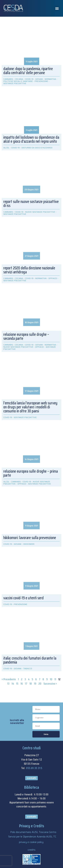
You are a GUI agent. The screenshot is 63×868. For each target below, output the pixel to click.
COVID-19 (29, 79)
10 (51, 679)
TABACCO (28, 668)
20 (40, 684)
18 (31, 684)
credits (32, 850)
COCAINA (19, 79)
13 (8, 684)
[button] (57, 8)
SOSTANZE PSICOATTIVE (15, 83)
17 (26, 684)
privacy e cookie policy (31, 842)
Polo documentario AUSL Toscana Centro (33, 832)
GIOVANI (39, 79)
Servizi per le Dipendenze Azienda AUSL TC (32, 837)
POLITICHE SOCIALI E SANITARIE (18, 81)
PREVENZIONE (41, 81)
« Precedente (9, 679)
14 (13, 684)
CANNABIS (8, 79)
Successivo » (50, 684)
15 (17, 684)
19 (35, 684)
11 (55, 679)
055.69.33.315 (34, 768)
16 (22, 684)
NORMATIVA (50, 79)
